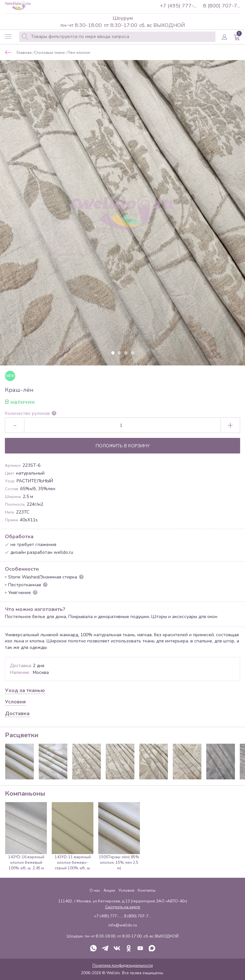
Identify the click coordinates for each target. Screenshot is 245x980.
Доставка (17, 714)
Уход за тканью (25, 691)
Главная (24, 53)
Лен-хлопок (79, 53)
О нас (95, 890)
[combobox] (117, 37)
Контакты (147, 890)
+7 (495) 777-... (178, 6)
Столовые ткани (49, 53)
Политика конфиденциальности (123, 965)
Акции (109, 890)
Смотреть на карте (123, 907)
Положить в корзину (123, 446)
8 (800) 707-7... (222, 6)
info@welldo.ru (123, 925)
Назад (8, 52)
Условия (15, 702)
